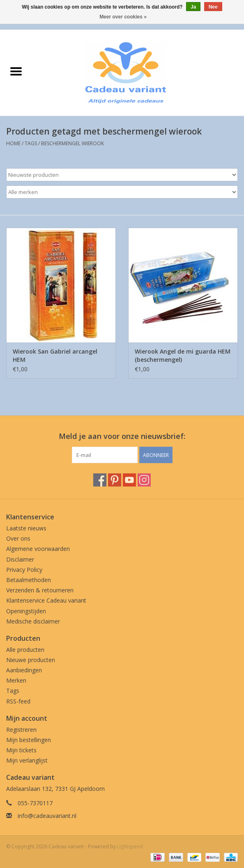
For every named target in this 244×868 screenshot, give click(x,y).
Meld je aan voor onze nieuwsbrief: (122, 436)
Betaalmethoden (29, 580)
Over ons (18, 538)
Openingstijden (26, 611)
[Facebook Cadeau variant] (100, 480)
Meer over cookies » (123, 17)
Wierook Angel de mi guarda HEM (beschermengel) (183, 355)
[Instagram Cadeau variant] (144, 480)
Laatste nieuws (26, 528)
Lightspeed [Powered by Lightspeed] (130, 846)
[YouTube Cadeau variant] (129, 480)
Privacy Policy (24, 570)
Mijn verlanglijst (27, 760)
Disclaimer (20, 559)
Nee (213, 7)
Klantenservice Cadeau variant (46, 600)
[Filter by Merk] (122, 192)
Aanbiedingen (24, 670)
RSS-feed (18, 701)
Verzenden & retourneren (40, 590)
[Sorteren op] (122, 175)
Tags (31, 143)
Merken (16, 680)
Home (13, 143)
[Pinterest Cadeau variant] (115, 480)
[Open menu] (16, 71)
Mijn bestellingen (29, 740)
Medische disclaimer (33, 621)
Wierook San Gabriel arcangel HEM (55, 355)
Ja (193, 7)
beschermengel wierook (73, 143)
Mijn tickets (21, 750)
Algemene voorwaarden (38, 549)
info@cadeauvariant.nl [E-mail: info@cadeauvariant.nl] (47, 816)
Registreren (21, 730)
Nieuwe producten (31, 660)
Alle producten (25, 650)
